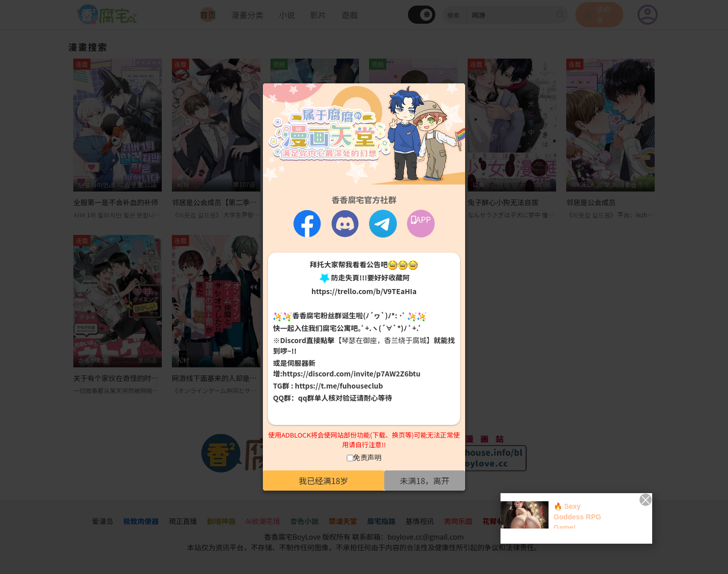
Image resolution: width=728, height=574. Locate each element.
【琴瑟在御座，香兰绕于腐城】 (384, 340)
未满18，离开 (425, 481)
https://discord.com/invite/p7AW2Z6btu (352, 373)
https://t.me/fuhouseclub (339, 386)
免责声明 (368, 457)
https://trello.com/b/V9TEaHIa (364, 291)
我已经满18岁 (324, 481)
